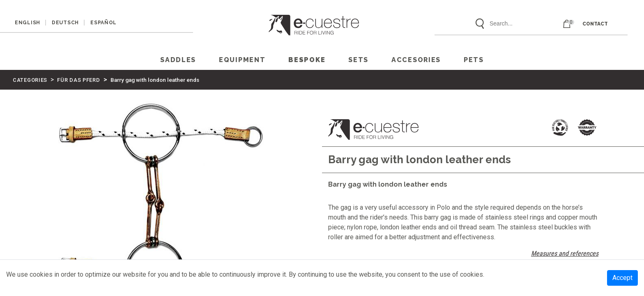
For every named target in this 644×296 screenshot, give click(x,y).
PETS (474, 60)
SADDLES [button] (178, 60)
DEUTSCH (65, 23)
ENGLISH (28, 23)
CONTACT (595, 24)
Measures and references (565, 253)
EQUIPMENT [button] (242, 60)
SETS (358, 60)
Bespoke (307, 60)
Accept (622, 278)
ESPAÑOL (103, 23)
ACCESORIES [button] (416, 60)
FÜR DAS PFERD (78, 80)
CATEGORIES (30, 80)
